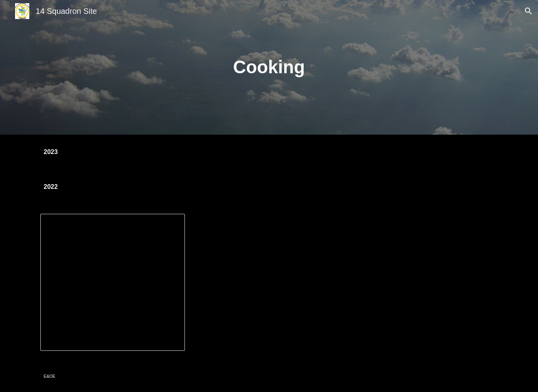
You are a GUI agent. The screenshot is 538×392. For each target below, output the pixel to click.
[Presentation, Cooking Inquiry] (113, 282)
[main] (269, 68)
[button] (528, 11)
